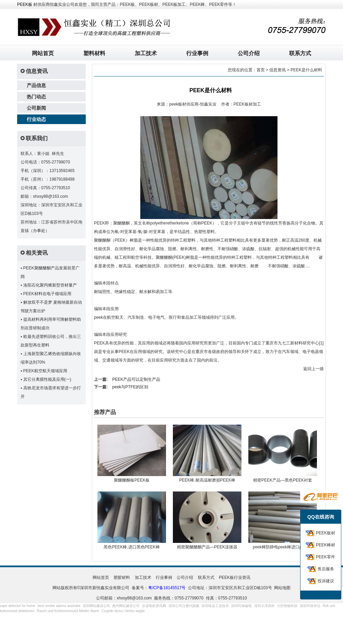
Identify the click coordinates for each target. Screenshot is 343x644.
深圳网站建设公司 (96, 606)
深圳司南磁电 (241, 606)
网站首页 (43, 53)
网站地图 (282, 588)
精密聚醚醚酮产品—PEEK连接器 (207, 547)
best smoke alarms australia (59, 606)
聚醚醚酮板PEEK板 (132, 480)
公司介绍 (249, 53)
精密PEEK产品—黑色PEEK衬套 (283, 480)
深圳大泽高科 (264, 606)
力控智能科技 (287, 606)
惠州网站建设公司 (126, 606)
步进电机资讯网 (154, 606)
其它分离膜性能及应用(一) (47, 379)
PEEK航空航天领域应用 (45, 371)
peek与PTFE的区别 (130, 387)
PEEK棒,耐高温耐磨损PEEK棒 (207, 480)
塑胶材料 (122, 578)
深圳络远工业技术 (215, 606)
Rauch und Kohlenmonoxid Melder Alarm (68, 611)
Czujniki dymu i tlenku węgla (123, 611)
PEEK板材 (326, 533)
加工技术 (146, 53)
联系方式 (300, 53)
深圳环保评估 (310, 606)
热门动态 (36, 97)
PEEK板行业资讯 (235, 578)
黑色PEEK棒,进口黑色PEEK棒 (132, 547)
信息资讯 (277, 70)
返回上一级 (314, 369)
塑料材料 (94, 53)
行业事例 (197, 53)
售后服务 (326, 569)
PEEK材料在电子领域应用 (47, 294)
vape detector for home (18, 606)
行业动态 (36, 119)
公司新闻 (36, 108)
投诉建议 (326, 581)
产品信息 (36, 85)
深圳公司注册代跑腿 (184, 606)
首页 (261, 70)
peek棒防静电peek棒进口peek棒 (283, 547)
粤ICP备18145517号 (167, 588)
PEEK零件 (326, 557)
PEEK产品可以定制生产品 (136, 379)
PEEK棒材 (326, 545)
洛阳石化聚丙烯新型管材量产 (50, 285)
